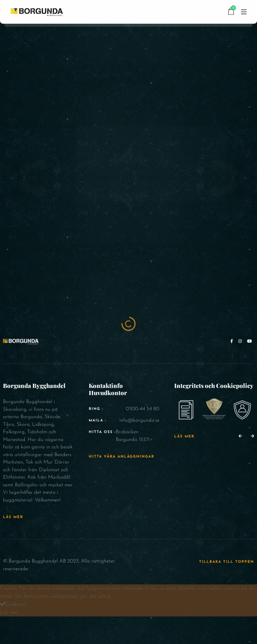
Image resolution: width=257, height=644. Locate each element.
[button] (240, 437)
